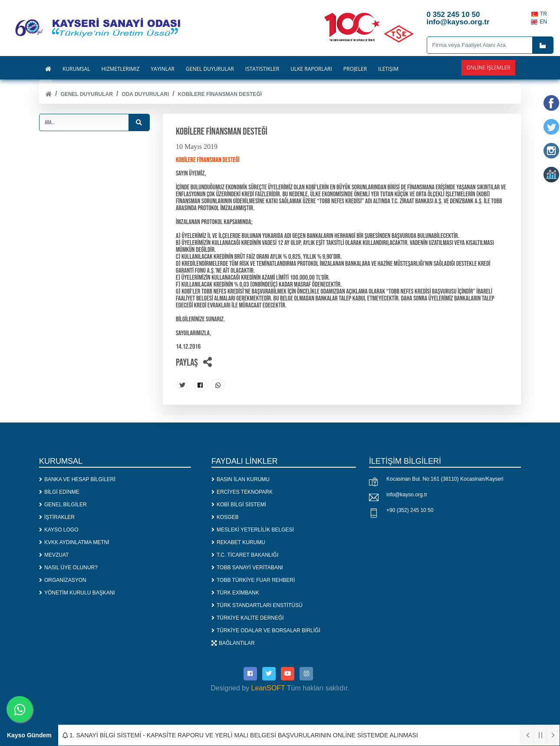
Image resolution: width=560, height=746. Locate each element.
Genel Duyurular (86, 94)
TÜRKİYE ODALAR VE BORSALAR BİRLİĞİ (266, 630)
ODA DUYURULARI (145, 94)
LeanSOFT (268, 688)
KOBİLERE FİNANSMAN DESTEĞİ (220, 94)
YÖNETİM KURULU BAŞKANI (77, 592)
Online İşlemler (489, 68)
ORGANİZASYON (63, 580)
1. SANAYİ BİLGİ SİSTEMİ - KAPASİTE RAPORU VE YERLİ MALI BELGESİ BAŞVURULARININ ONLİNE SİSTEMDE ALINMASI (240, 735)
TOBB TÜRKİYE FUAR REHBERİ (253, 580)
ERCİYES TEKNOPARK (242, 492)
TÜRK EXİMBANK (235, 592)
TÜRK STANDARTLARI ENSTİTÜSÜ (257, 605)
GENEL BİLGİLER (63, 504)
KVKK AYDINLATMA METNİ (74, 542)
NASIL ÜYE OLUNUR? (68, 567)
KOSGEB (225, 517)
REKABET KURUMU (238, 542)
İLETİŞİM (388, 69)
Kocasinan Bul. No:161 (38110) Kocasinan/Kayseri (445, 479)
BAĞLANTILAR (233, 643)
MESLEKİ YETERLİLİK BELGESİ (253, 529)
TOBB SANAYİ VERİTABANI (247, 567)
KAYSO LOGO (59, 529)
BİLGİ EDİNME (59, 492)
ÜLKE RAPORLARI (311, 69)
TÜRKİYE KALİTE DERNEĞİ (248, 617)
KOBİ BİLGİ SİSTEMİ (239, 504)
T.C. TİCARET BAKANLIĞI (245, 555)
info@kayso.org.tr (407, 495)
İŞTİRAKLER (57, 517)
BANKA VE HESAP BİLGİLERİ (77, 479)
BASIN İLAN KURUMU (240, 479)
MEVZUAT (54, 555)
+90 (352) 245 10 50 (410, 510)
